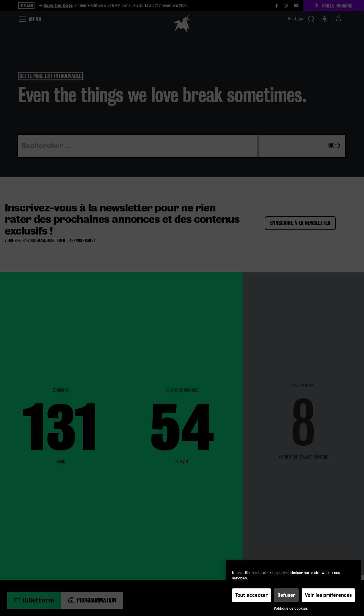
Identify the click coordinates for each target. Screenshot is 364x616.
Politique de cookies (291, 610)
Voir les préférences (328, 597)
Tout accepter (252, 597)
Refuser (286, 597)
